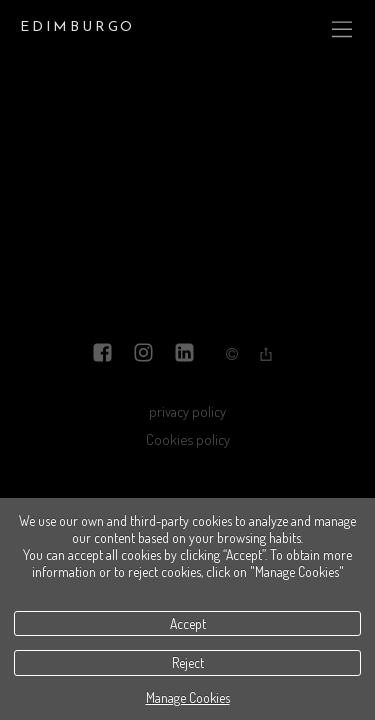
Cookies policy (188, 439)
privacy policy (187, 411)
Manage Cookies (188, 697)
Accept (188, 623)
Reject (188, 662)
